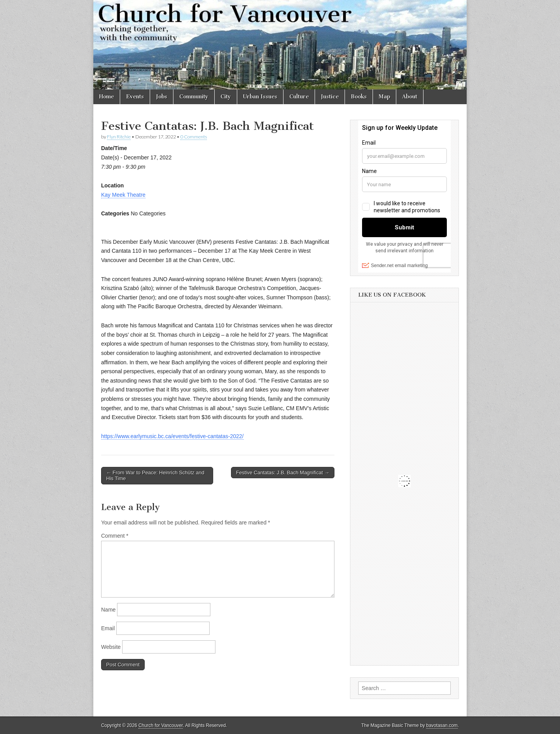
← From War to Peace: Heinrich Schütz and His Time (155, 476)
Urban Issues (260, 97)
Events (135, 97)
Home (107, 97)
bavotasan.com (442, 725)
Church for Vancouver (161, 725)
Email (108, 628)
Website (111, 647)
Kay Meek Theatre (123, 195)
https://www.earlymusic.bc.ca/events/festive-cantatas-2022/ (172, 436)
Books (359, 97)
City (226, 97)
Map (384, 97)
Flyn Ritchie (119, 137)
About (410, 97)
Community (194, 97)
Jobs (162, 97)
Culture (299, 97)
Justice (330, 97)
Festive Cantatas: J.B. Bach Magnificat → (283, 473)
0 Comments (194, 137)
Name (108, 610)
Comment (115, 536)
